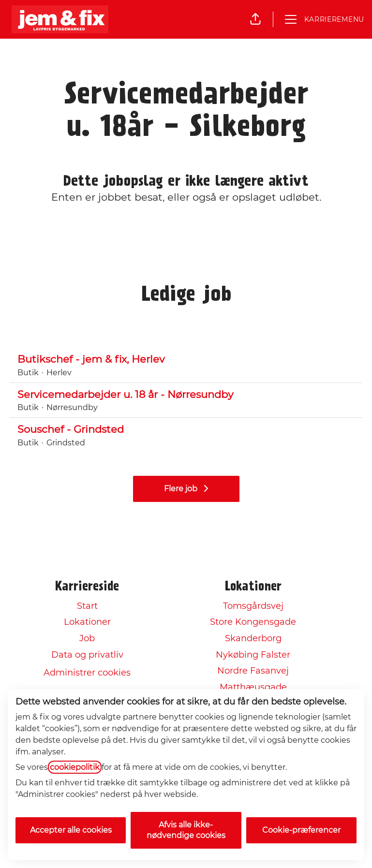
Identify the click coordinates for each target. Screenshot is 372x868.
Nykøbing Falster (253, 655)
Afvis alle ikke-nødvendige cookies (186, 830)
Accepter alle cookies (71, 830)
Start (87, 606)
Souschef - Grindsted (186, 429)
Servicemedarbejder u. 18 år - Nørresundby (186, 395)
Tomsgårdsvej (253, 606)
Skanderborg (253, 638)
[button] (255, 19)
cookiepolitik (75, 767)
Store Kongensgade (253, 622)
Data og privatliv (87, 655)
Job (87, 638)
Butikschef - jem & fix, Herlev (186, 359)
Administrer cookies (87, 673)
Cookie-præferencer (301, 830)
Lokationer (87, 622)
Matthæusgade (253, 687)
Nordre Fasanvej (253, 671)
